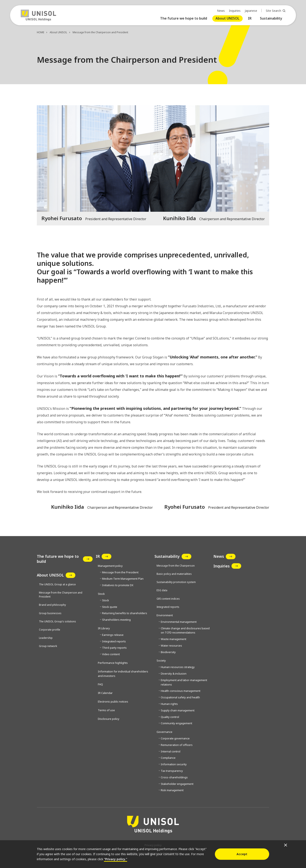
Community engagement (176, 723)
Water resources (171, 646)
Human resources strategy (178, 667)
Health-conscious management (181, 691)
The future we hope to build (184, 18)
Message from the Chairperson (176, 566)
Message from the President (120, 572)
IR (250, 18)
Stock (106, 600)
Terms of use (106, 710)
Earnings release (113, 635)
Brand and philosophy (52, 605)
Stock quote (110, 607)
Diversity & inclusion (174, 674)
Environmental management (179, 622)
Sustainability (271, 18)
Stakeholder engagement (177, 784)
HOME (41, 32)
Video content (111, 654)
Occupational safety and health (180, 697)
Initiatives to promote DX (118, 585)
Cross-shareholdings (174, 777)
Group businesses (50, 613)
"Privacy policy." (116, 859)
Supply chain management (178, 710)
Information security (174, 764)
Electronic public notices (113, 702)
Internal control (171, 751)
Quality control (170, 717)
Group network (48, 646)
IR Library (104, 628)
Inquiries (235, 11)
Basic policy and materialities (174, 574)
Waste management (174, 639)
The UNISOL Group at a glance (57, 584)
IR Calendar (105, 693)
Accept (242, 854)
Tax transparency (172, 771)
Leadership (46, 638)
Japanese (251, 11)
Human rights (169, 704)
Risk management (172, 790)
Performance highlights (113, 663)
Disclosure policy (109, 719)
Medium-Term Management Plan (123, 579)
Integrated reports (114, 641)
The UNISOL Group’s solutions (57, 621)
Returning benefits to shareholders (125, 613)
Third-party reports (114, 648)
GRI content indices (168, 599)
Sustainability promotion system (176, 582)
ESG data (162, 590)
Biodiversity (168, 652)
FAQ (100, 684)
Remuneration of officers (177, 745)
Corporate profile (50, 630)
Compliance (168, 758)
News (221, 11)
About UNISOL (228, 18)
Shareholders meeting (116, 620)
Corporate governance (175, 738)
